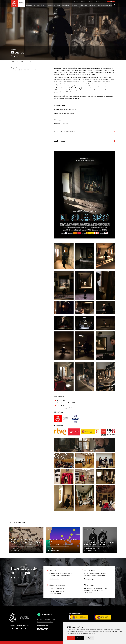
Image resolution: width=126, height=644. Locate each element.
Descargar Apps (89, 579)
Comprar (58, 594)
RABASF (13, 62)
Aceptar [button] (71, 638)
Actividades (18, 62)
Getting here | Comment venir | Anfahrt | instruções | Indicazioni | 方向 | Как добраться (97, 590)
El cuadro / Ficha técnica (85, 131)
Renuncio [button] (80, 638)
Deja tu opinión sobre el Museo (45, 622)
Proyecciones (25, 62)
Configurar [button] (89, 638)
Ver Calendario (54, 579)
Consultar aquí (59, 591)
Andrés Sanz (85, 141)
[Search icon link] (115, 5)
